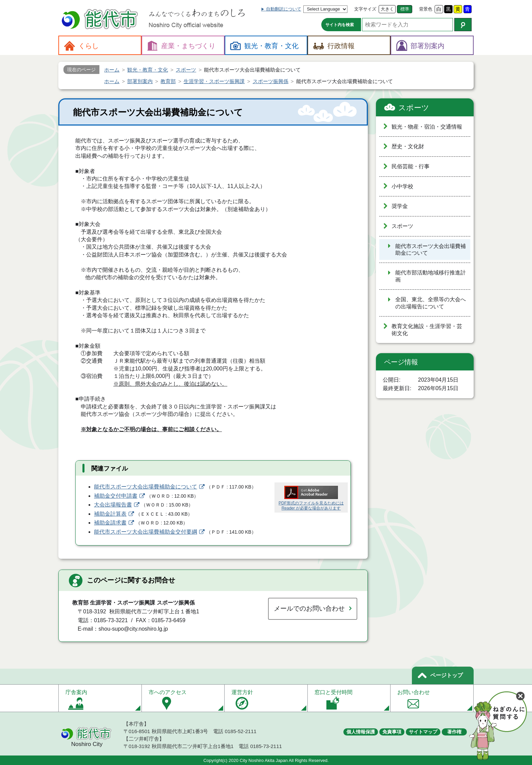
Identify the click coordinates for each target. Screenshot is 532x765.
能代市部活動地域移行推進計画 (431, 276)
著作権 (454, 732)
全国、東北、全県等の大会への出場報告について (431, 303)
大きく (387, 9)
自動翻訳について (284, 9)
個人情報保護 (361, 732)
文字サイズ (365, 9)
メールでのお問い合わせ (309, 608)
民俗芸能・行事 (411, 166)
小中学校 (402, 186)
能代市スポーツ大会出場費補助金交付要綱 (146, 532)
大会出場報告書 (113, 505)
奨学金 (400, 206)
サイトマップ (423, 732)
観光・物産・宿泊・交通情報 (427, 127)
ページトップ (446, 675)
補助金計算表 (110, 514)
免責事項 (392, 732)
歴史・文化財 (408, 146)
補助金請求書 (110, 523)
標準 (405, 9)
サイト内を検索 (340, 25)
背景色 (426, 9)
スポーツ (414, 108)
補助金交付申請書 (116, 496)
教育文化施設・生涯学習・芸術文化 (427, 330)
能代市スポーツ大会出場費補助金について (146, 487)
